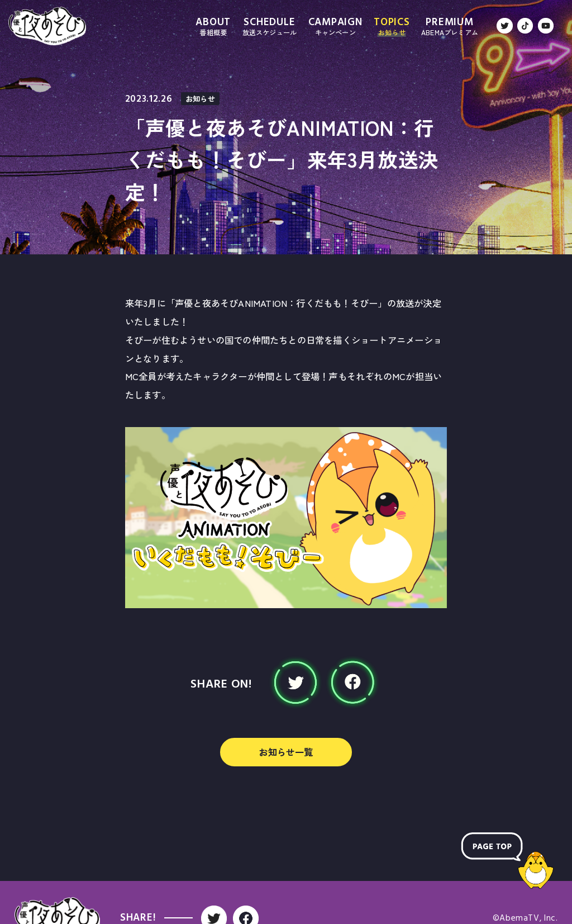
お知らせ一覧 (286, 752)
